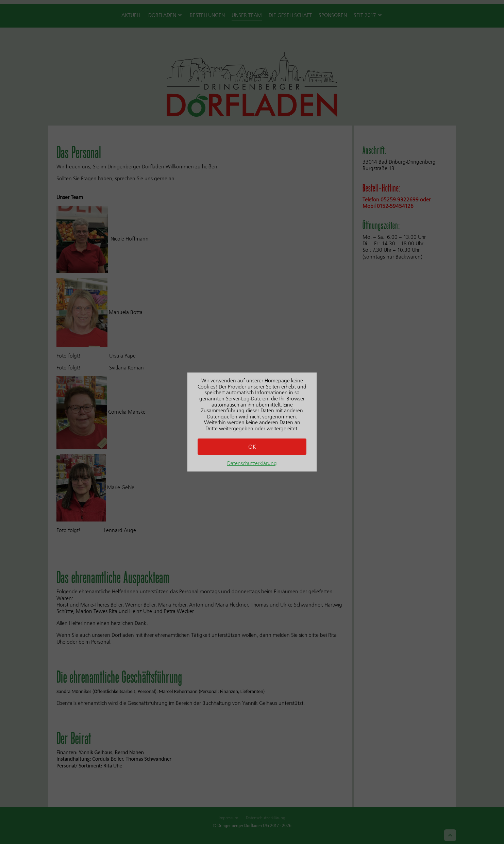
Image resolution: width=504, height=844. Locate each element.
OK (252, 447)
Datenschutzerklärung (252, 463)
